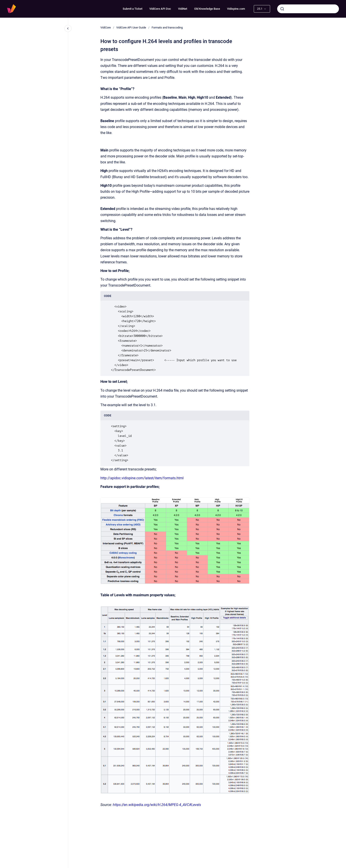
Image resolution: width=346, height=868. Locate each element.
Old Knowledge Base (207, 9)
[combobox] (308, 9)
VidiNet (183, 9)
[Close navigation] (68, 28)
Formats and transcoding (167, 27)
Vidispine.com (236, 9)
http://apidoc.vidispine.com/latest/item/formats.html (142, 478)
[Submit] (282, 9)
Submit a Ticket (133, 9)
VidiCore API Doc (160, 9)
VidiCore (106, 27)
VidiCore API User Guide (131, 27)
